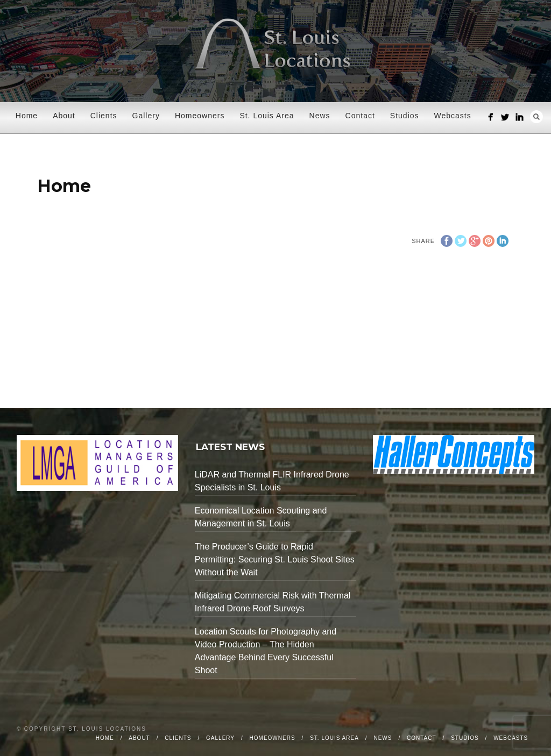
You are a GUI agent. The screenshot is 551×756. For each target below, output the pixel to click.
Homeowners (200, 116)
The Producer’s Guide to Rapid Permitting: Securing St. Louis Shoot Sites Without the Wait (275, 559)
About (64, 116)
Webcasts (453, 116)
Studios (405, 116)
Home (27, 116)
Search (536, 117)
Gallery (146, 116)
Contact (360, 116)
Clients (104, 116)
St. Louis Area (267, 116)
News (320, 116)
